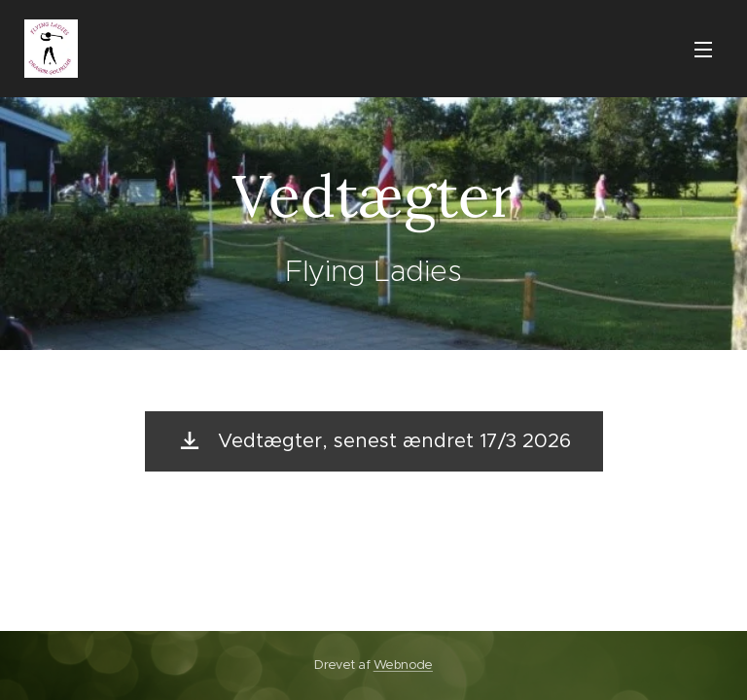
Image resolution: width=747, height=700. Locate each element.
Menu (703, 50)
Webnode (403, 665)
